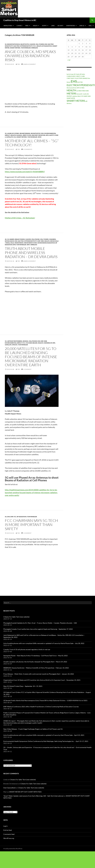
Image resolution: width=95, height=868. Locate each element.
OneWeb (47, 343)
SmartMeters (71, 26)
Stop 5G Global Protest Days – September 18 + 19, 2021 (23, 686)
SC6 (15, 137)
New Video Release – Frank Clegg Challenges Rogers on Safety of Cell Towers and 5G (33, 729)
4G (6, 239)
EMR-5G (82, 26)
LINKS (53, 26)
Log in (5, 826)
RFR (47, 135)
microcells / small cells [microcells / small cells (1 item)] (83, 94)
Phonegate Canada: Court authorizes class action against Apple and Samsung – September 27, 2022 (38, 629)
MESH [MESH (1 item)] (80, 91)
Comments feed (9, 834)
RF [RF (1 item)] (82, 96)
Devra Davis (9, 241)
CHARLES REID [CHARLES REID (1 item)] (71, 76)
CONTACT (19, 26)
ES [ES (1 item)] (80, 88)
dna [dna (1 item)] (89, 78)
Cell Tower (40, 44)
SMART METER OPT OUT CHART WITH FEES (25, 792)
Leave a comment (29, 64)
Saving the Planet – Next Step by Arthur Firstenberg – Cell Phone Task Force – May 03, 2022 (35, 656)
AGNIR (9, 133)
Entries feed (8, 830)
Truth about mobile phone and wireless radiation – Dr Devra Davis (31, 253)
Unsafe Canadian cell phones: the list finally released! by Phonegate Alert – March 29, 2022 (35, 662)
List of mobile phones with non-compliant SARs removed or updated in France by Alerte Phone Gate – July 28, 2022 (44, 643)
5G (6, 44)
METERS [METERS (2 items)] (72, 93)
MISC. (90, 26)
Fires (27, 26)
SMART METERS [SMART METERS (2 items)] (76, 101)
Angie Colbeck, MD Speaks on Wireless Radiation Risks (30, 56)
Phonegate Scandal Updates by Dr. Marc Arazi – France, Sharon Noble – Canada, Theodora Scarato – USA (40, 623)
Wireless (35, 48)
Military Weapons (39, 135)
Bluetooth (25, 44)
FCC (35, 46)
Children (52, 239)
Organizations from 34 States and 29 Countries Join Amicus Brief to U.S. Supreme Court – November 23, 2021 (42, 680)
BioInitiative (36, 133)
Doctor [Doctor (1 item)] (69, 82)
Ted (19, 64)
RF (51, 343)
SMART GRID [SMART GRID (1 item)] (87, 96)
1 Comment (27, 369)
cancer (32, 44)
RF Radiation (47, 46)
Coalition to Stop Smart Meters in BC (20, 20)
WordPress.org (9, 838)
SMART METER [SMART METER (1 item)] (71, 98)
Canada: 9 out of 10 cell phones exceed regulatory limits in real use (27, 649)
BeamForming (25, 133)
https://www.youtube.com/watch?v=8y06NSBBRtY (25, 172)
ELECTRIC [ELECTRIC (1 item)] (80, 82)
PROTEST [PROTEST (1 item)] (69, 96)
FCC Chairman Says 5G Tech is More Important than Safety (31, 525)
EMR (42, 241)
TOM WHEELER (26, 48)
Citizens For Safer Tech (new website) (16, 617)
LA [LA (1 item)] (77, 91)
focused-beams (32, 343)
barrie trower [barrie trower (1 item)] (70, 74)
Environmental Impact (13, 343)
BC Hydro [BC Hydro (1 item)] (77, 74)
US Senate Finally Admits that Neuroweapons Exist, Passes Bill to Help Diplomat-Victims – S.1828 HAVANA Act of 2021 (45, 700)
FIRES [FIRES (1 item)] (83, 88)
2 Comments (28, 149)
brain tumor (20, 239)
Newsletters (8, 26)
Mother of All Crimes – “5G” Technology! (32, 143)
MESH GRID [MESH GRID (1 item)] (85, 91)
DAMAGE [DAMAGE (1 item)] (85, 78)
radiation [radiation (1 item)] (75, 96)
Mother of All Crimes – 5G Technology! (20, 218)
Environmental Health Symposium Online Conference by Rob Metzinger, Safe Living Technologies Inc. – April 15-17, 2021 (46, 741)
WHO (40, 137)
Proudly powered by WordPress (13, 849)
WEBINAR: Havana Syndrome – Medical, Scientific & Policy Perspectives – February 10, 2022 (36, 668)
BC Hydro (16, 133)
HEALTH (35, 26)
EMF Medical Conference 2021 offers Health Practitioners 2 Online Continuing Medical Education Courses (41, 707)
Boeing (26, 341)
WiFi (28, 245)
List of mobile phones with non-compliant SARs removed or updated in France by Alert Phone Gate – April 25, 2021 (44, 735)
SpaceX (15, 345)
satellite (10, 137)
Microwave (19, 243)
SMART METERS (15, 48)
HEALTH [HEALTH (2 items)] (71, 90)
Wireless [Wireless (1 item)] (69, 103)
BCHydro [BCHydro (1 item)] (82, 74)
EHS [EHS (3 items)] (74, 81)
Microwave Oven (30, 243)
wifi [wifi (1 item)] (86, 101)
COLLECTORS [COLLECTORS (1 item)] (78, 78)
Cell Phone (35, 239)
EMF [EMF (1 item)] (78, 88)
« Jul (69, 60)
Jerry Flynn (27, 135)
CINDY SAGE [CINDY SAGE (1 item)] (70, 78)
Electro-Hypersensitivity (23, 46)
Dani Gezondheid (9, 788)
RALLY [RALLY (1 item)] (79, 96)
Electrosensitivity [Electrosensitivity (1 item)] (72, 88)
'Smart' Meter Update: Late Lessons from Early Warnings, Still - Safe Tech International (33, 796)
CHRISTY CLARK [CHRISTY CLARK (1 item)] (80, 76)
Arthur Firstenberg (15, 341)
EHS (46, 44)
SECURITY (60, 26)
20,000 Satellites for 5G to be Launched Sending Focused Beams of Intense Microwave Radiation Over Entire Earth (31, 357)
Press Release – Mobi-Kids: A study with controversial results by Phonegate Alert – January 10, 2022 (39, 674)
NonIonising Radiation (46, 243)
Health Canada (16, 135)
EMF (39, 241)
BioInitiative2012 (14, 44)
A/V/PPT (44, 26)
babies (12, 239)
